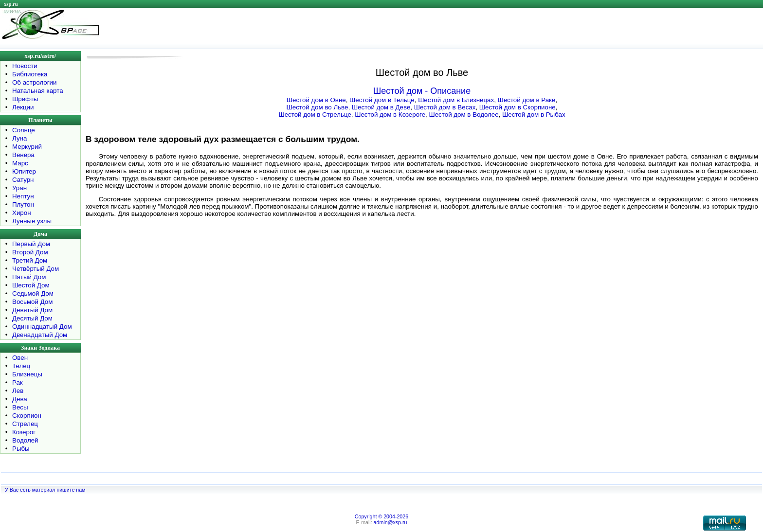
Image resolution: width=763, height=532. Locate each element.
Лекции (23, 107)
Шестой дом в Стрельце (315, 115)
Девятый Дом (32, 310)
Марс (20, 163)
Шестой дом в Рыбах (534, 115)
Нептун (23, 196)
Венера (23, 155)
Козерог (24, 432)
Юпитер (24, 171)
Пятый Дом (29, 277)
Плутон (23, 204)
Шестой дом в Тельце (382, 100)
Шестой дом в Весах (445, 107)
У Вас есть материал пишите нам (45, 490)
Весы (20, 407)
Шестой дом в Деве (381, 107)
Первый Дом (31, 244)
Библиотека (30, 74)
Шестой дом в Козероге (390, 115)
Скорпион (27, 416)
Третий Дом (30, 260)
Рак (18, 382)
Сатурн (23, 180)
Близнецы (27, 374)
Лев (18, 391)
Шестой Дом (31, 285)
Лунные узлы (32, 221)
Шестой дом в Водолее (463, 115)
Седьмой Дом (33, 293)
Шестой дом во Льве (318, 107)
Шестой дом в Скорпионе (518, 107)
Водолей (25, 440)
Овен (20, 358)
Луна (19, 138)
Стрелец (25, 424)
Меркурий (27, 147)
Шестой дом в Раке (527, 100)
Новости (25, 66)
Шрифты (25, 99)
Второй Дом (30, 252)
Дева (20, 399)
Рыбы (21, 449)
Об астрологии (35, 82)
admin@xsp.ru (391, 522)
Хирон (22, 213)
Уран (19, 188)
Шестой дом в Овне (316, 100)
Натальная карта (38, 91)
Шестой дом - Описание (422, 91)
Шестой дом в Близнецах (456, 100)
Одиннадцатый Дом (42, 327)
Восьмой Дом (32, 302)
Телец (21, 366)
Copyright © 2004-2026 (381, 516)
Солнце (24, 130)
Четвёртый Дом (36, 269)
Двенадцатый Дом (40, 335)
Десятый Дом (32, 318)
